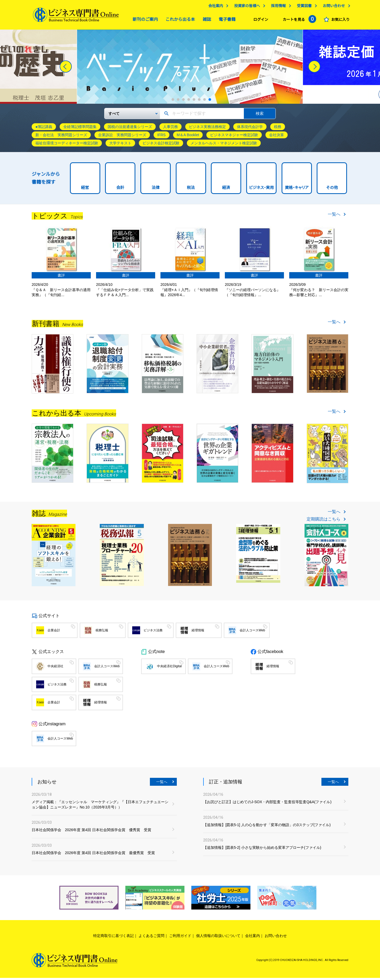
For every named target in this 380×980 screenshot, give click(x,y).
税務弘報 (102, 632)
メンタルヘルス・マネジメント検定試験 (224, 145)
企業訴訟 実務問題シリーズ (122, 137)
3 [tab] (183, 102)
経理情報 (198, 632)
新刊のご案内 (144, 21)
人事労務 (170, 129)
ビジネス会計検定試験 (161, 145)
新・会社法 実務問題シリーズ (61, 137)
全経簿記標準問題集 (80, 129)
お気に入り (339, 21)
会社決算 (277, 137)
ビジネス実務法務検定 (207, 129)
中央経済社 (55, 668)
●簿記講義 (44, 129)
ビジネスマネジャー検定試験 (234, 137)
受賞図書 (303, 7)
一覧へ (334, 216)
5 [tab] (194, 102)
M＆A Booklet (188, 137)
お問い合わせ (332, 7)
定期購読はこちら (324, 521)
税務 (278, 129)
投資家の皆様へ (246, 7)
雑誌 (206, 21)
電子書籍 (226, 21)
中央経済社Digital (169, 668)
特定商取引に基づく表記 (113, 938)
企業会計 (54, 632)
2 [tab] (178, 102)
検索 (260, 115)
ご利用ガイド (180, 938)
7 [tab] (205, 102)
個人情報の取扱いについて (218, 938)
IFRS (161, 137)
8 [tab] (210, 102)
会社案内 (214, 7)
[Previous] (66, 69)
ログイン (259, 21)
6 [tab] (199, 102)
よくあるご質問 (151, 938)
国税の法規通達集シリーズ (130, 129)
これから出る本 (179, 21)
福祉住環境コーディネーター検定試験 (67, 145)
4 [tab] (189, 102)
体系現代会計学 (250, 129)
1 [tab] (173, 102)
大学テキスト (120, 145)
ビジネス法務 (153, 632)
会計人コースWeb (252, 632)
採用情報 (277, 7)
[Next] (314, 69)
